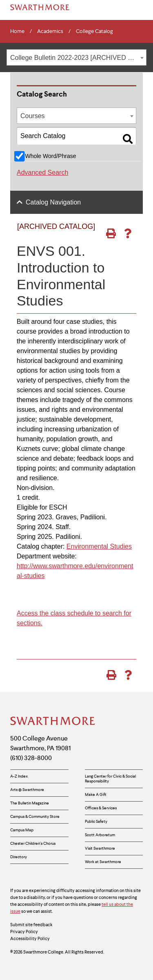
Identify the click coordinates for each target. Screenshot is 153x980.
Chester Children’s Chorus (33, 843)
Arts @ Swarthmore (27, 790)
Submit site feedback (31, 925)
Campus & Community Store (35, 816)
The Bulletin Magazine (30, 803)
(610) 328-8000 (31, 758)
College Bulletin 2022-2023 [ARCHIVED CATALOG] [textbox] (78, 58)
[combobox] (76, 57)
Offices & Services (101, 808)
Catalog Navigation (53, 202)
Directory (19, 857)
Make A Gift (96, 794)
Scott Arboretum (100, 835)
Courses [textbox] (33, 116)
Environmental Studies (99, 546)
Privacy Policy (24, 932)
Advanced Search (42, 172)
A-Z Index (19, 776)
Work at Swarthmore (103, 862)
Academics (50, 31)
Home (17, 31)
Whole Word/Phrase (50, 156)
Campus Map (22, 830)
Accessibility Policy (30, 938)
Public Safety (96, 821)
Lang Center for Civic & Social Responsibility (110, 779)
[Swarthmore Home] (53, 722)
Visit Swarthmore (100, 848)
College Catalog (94, 31)
